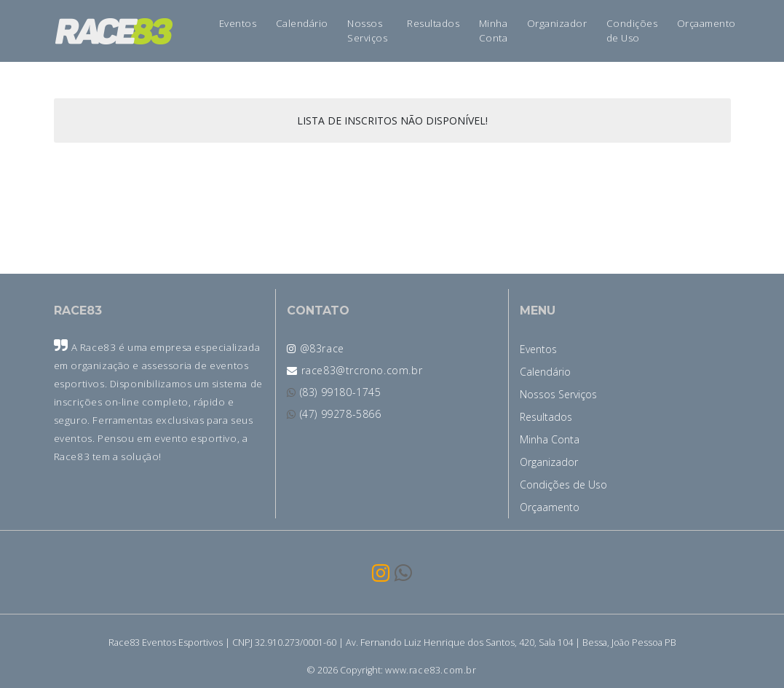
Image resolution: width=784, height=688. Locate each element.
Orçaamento (706, 23)
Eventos (238, 23)
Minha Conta (494, 31)
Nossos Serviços (367, 31)
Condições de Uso (632, 31)
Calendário (302, 23)
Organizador (557, 23)
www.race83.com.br (431, 670)
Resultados (433, 23)
